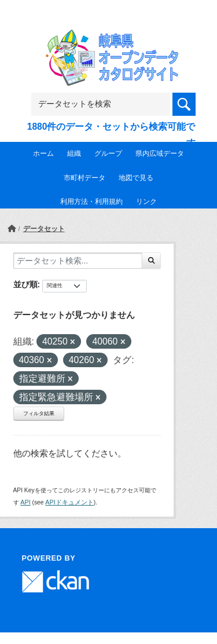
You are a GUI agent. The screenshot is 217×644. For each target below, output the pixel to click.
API (25, 502)
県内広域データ (160, 153)
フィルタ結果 (39, 414)
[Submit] (151, 261)
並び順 (25, 284)
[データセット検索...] (78, 261)
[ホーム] (12, 229)
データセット (44, 229)
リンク (146, 202)
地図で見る (136, 178)
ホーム (43, 153)
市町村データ (84, 178)
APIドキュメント (69, 502)
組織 (74, 153)
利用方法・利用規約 (91, 202)
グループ (108, 153)
